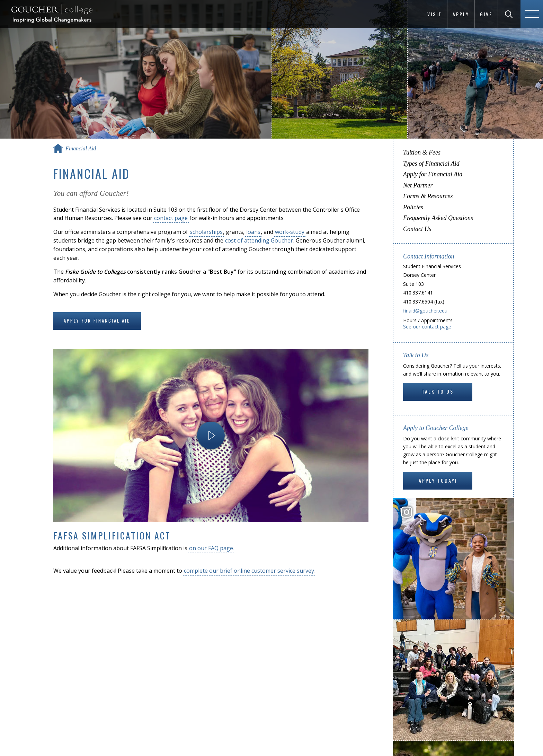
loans (253, 232)
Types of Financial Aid (431, 164)
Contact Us (417, 229)
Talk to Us (438, 391)
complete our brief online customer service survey (249, 571)
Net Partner (418, 185)
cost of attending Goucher (259, 240)
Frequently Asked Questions (438, 218)
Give (486, 14)
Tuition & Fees (422, 152)
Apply (461, 14)
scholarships (206, 232)
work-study (290, 232)
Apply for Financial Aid (97, 320)
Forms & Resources (428, 196)
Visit (435, 14)
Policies (413, 207)
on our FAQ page (211, 548)
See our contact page (427, 327)
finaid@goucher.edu (425, 311)
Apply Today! (438, 480)
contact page (171, 218)
